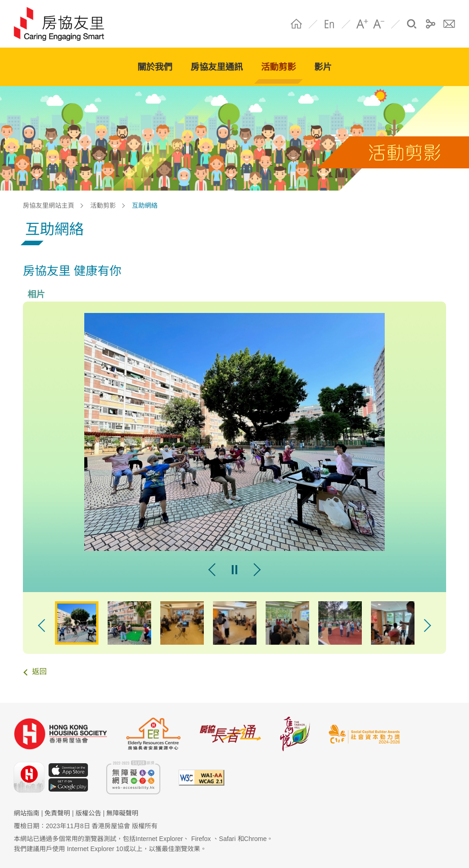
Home (296, 24)
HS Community (63, 24)
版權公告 (88, 813)
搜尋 (412, 24)
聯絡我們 (449, 24)
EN (329, 24)
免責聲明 (57, 813)
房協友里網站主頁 (49, 205)
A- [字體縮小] (379, 24)
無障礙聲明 (122, 813)
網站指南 (27, 813)
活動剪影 (103, 205)
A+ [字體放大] (362, 24)
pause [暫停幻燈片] (234, 570)
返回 (39, 671)
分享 (431, 24)
